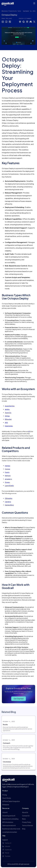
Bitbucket (8, 419)
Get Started (19, 699)
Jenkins (7, 409)
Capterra (8, 502)
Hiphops (8, 476)
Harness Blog (9, 505)
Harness (7, 466)
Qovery (7, 482)
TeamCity (8, 413)
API (29, 431)
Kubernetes (9, 426)
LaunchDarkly (9, 486)
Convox (7, 469)
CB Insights (9, 498)
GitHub (7, 416)
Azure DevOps (10, 406)
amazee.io (8, 479)
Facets (7, 472)
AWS (6, 423)
